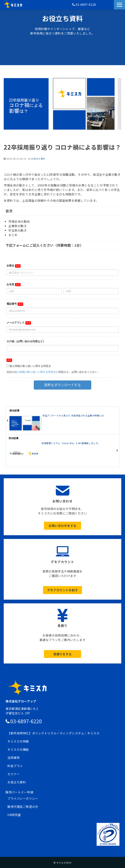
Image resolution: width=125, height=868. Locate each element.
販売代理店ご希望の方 (23, 807)
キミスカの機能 (18, 749)
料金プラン (15, 766)
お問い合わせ (109, 7)
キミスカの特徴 (18, 741)
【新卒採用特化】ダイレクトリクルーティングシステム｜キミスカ (53, 733)
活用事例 (14, 758)
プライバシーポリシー (23, 798)
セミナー (14, 774)
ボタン (62, 507)
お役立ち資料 (38, 159)
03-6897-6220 (86, 5)
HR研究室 (14, 815)
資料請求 (112, 7)
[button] (119, 5)
